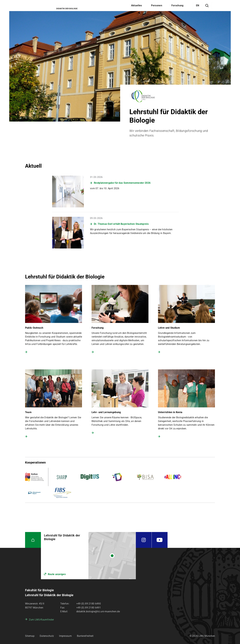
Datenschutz (47, 636)
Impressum (65, 636)
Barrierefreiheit (85, 636)
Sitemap (30, 636)
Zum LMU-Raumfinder (41, 620)
